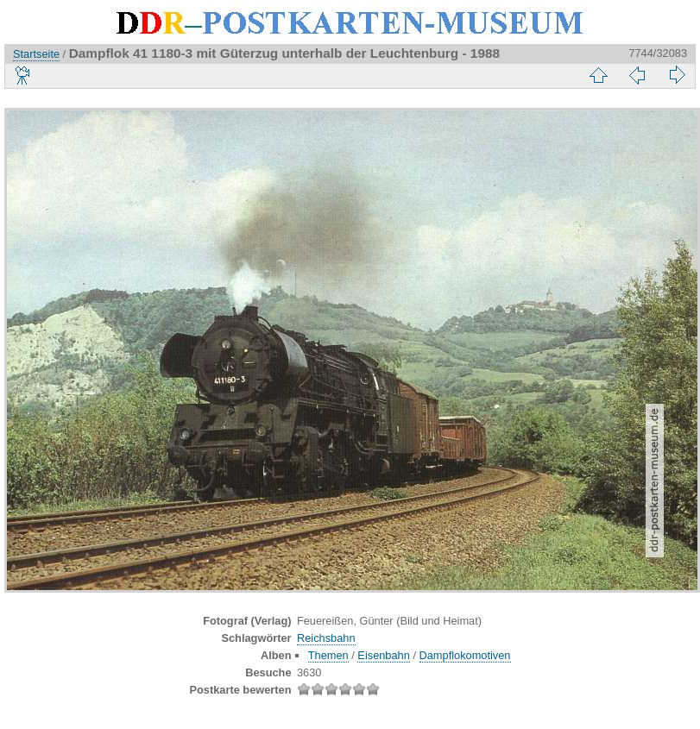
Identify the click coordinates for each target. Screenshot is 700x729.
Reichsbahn (326, 638)
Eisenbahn (383, 655)
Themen (328, 655)
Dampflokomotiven (465, 655)
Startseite (36, 54)
